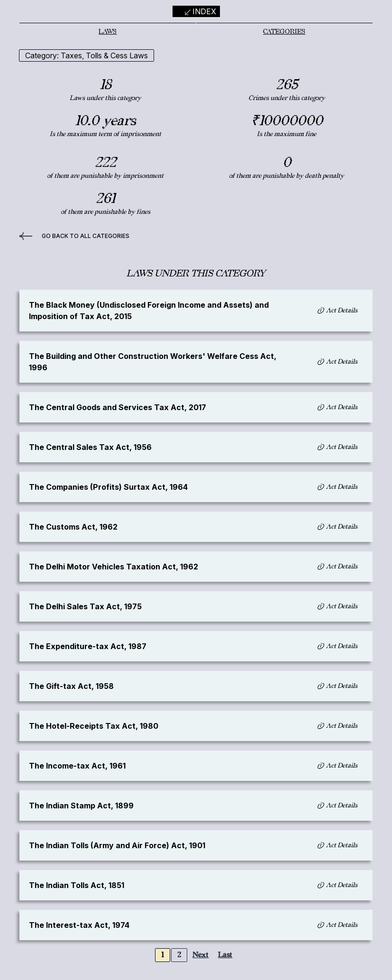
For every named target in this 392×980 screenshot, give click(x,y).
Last (225, 955)
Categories (284, 32)
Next (201, 955)
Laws (108, 32)
